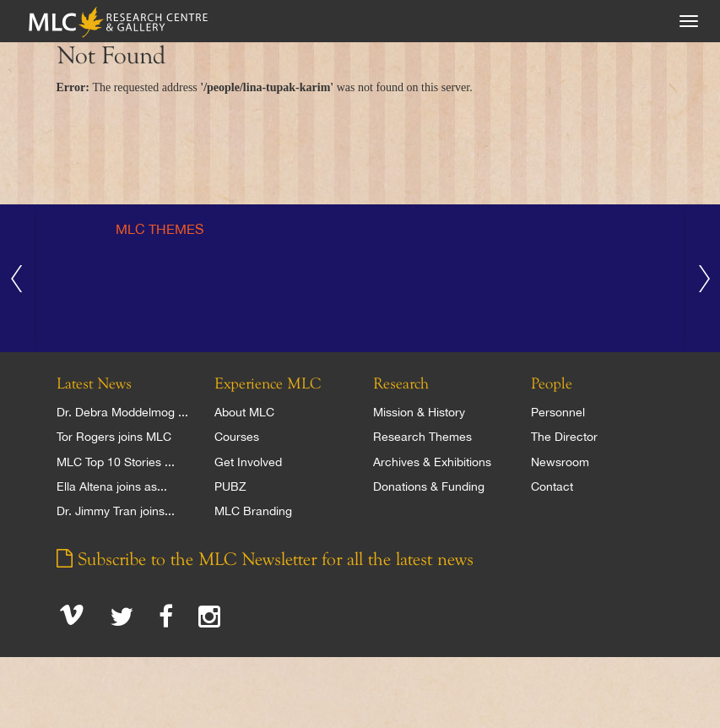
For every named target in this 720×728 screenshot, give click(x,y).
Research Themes (422, 437)
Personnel (558, 412)
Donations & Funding (429, 486)
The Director (564, 437)
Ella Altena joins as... (112, 486)
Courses (237, 437)
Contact (552, 486)
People (552, 384)
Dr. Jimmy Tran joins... (116, 511)
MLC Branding (253, 511)
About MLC (244, 412)
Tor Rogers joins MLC (114, 437)
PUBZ (230, 486)
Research (401, 384)
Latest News (94, 384)
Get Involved (248, 462)
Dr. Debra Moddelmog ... (122, 412)
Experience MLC (268, 384)
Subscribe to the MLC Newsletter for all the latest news (265, 560)
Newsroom (560, 462)
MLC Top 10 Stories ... (116, 462)
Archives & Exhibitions (432, 462)
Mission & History (419, 412)
